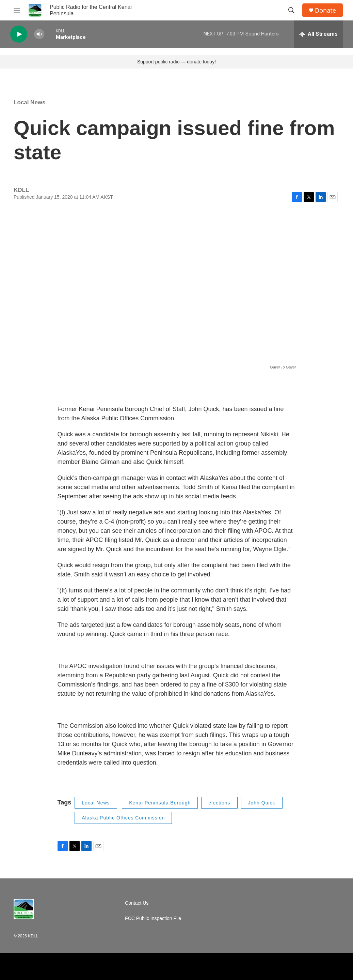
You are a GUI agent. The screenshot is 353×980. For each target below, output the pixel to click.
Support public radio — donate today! (176, 62)
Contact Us (137, 903)
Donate (325, 10)
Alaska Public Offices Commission (123, 818)
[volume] (39, 34)
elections (219, 803)
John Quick (262, 803)
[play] (19, 34)
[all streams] (318, 34)
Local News (30, 102)
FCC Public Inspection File (153, 918)
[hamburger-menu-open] (17, 10)
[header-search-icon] (291, 10)
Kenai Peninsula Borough (160, 803)
